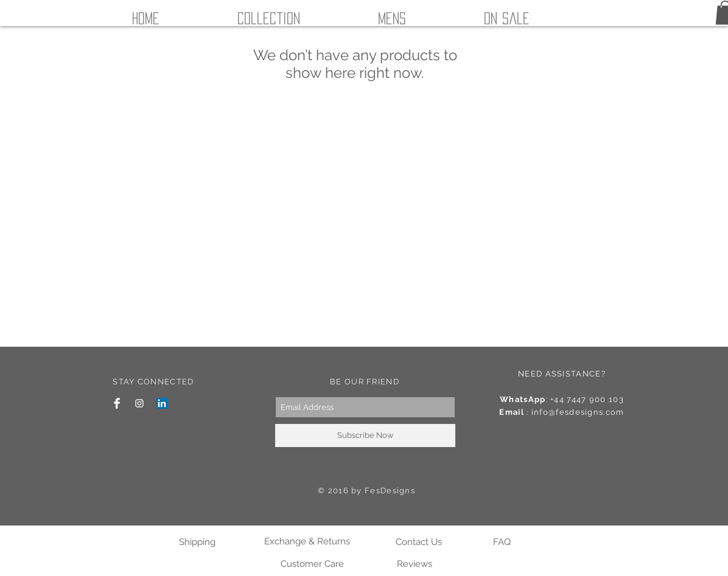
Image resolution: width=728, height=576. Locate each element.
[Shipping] (197, 542)
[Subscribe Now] (365, 435)
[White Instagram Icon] (139, 403)
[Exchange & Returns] (307, 542)
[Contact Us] (418, 542)
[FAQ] (502, 542)
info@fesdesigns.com (578, 412)
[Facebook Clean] (117, 403)
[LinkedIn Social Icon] (162, 403)
